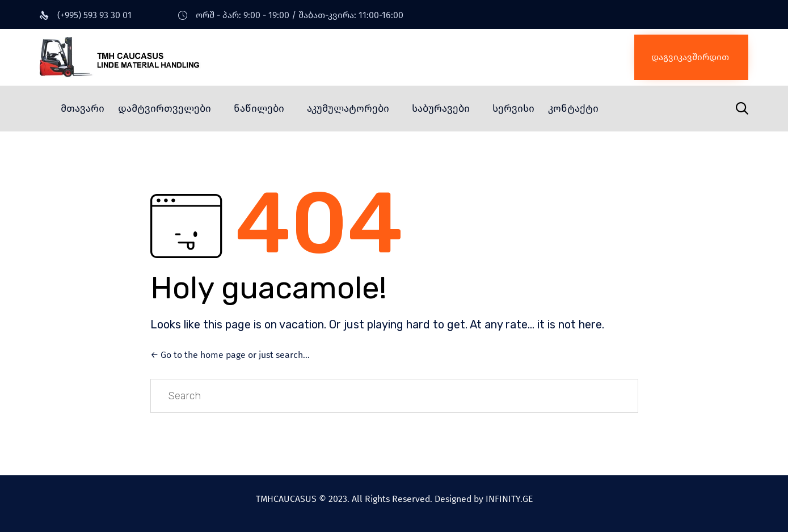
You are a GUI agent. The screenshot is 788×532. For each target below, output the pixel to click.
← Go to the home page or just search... (230, 355)
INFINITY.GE (509, 499)
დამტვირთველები (165, 108)
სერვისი (513, 108)
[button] (691, 57)
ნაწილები (259, 108)
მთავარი (83, 108)
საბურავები (441, 108)
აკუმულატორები (348, 108)
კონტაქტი (573, 108)
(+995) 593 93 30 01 (94, 15)
